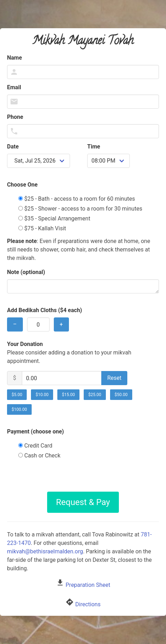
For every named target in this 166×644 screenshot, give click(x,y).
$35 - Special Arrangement (54, 218)
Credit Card (35, 446)
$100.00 (19, 409)
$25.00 (95, 395)
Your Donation (25, 344)
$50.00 (121, 395)
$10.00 (42, 395)
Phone (15, 117)
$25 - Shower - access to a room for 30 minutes (80, 209)
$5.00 (17, 395)
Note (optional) (26, 272)
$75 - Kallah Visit (42, 228)
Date (13, 147)
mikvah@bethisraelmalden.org (45, 551)
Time (94, 147)
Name (14, 58)
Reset (114, 378)
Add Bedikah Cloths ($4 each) (44, 310)
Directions (88, 604)
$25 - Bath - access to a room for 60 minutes (77, 199)
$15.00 (68, 395)
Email (14, 87)
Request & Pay (83, 502)
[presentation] (83, 478)
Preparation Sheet (88, 585)
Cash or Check (39, 455)
